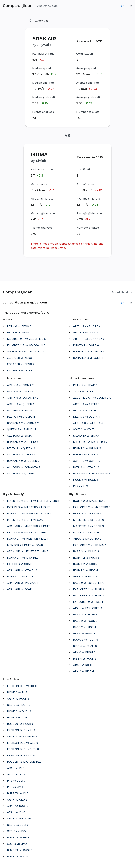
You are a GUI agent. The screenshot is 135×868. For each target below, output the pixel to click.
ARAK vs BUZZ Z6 (19, 818)
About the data (47, 6)
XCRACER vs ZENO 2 (21, 364)
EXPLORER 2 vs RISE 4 (88, 602)
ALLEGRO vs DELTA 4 (21, 455)
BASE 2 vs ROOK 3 (85, 621)
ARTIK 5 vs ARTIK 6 (86, 410)
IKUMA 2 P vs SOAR (20, 577)
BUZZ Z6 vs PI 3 (18, 793)
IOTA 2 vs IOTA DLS (86, 467)
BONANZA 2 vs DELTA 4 (23, 442)
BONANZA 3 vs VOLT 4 (88, 358)
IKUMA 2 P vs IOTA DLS (23, 558)
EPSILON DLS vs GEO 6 (22, 743)
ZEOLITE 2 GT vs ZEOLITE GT (93, 398)
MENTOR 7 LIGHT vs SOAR (25, 545)
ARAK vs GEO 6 (17, 800)
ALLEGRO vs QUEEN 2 (22, 473)
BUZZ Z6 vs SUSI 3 (20, 850)
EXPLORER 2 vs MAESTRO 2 (92, 507)
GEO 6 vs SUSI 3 (18, 825)
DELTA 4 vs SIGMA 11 (21, 417)
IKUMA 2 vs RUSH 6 (86, 558)
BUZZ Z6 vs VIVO (18, 856)
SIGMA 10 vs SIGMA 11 (88, 436)
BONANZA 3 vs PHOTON (89, 351)
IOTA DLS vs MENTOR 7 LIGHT (28, 532)
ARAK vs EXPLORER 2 (88, 608)
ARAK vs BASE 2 (84, 633)
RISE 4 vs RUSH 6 (85, 646)
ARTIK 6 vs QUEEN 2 (21, 404)
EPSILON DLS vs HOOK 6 (24, 686)
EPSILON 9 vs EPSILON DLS (92, 473)
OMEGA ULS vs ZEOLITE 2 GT (27, 351)
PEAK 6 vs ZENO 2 (19, 326)
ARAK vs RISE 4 (84, 671)
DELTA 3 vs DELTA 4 (87, 417)
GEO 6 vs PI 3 (16, 774)
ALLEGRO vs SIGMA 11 (22, 436)
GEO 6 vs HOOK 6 (19, 705)
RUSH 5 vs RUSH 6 (86, 455)
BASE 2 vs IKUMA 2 (86, 551)
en (123, 6)
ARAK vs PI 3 (16, 768)
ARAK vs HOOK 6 (18, 699)
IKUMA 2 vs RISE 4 (86, 570)
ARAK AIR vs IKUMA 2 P (23, 583)
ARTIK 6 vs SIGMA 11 (21, 385)
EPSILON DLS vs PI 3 (21, 730)
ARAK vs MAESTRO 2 (87, 539)
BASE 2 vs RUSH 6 (85, 614)
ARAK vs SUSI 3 (18, 806)
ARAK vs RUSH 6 (84, 652)
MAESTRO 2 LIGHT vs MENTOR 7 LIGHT (34, 501)
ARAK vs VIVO (16, 812)
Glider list (39, 21)
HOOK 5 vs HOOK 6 (86, 480)
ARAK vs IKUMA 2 (85, 577)
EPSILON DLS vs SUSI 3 (23, 749)
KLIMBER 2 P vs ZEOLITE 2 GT (28, 339)
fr (131, 6)
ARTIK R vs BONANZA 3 (89, 339)
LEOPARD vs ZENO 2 (21, 370)
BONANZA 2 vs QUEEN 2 (23, 461)
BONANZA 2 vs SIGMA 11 (23, 423)
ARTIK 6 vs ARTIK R (86, 404)
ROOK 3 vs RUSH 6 (86, 640)
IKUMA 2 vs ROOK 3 (86, 564)
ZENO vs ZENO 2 (84, 391)
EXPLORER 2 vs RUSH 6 (89, 589)
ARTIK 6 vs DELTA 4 (20, 391)
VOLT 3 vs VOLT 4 (85, 429)
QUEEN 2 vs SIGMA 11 (21, 429)
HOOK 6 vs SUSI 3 (19, 711)
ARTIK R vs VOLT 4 (86, 332)
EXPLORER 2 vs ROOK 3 (89, 595)
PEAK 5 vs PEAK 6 (85, 385)
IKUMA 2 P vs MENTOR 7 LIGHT (28, 539)
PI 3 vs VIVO (15, 787)
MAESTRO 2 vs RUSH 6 (89, 520)
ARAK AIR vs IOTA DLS (22, 570)
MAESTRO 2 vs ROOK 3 (88, 526)
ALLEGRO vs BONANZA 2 (24, 467)
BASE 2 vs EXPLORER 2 (89, 583)
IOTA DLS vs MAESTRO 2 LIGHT (28, 507)
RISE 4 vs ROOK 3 (85, 659)
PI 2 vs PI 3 (81, 486)
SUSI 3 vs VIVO (17, 844)
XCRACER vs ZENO (20, 358)
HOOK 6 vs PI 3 (17, 692)
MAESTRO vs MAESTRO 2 (90, 442)
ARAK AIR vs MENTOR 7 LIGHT (28, 551)
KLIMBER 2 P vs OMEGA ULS (26, 345)
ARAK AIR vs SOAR (19, 589)
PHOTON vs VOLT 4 (86, 345)
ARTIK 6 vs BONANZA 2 (23, 398)
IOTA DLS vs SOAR (19, 564)
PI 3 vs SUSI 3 (16, 781)
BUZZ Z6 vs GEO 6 (19, 837)
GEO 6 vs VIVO (16, 831)
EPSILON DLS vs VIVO (22, 755)
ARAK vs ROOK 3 (84, 665)
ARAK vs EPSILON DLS (22, 736)
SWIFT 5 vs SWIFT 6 (87, 461)
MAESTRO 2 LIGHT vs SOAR (26, 520)
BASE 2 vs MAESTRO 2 (88, 513)
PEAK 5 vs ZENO (18, 332)
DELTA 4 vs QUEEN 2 (21, 448)
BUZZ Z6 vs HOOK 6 (20, 724)
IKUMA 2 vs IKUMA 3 (87, 448)
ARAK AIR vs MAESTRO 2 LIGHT (28, 526)
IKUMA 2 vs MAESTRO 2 (89, 501)
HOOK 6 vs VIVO (18, 717)
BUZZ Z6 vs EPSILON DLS (24, 762)
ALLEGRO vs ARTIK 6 (21, 410)
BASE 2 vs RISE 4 (85, 627)
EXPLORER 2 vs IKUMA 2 (90, 545)
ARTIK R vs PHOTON (87, 326)
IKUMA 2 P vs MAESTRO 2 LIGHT (29, 513)
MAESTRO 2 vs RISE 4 (88, 532)
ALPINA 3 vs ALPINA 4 (88, 423)
